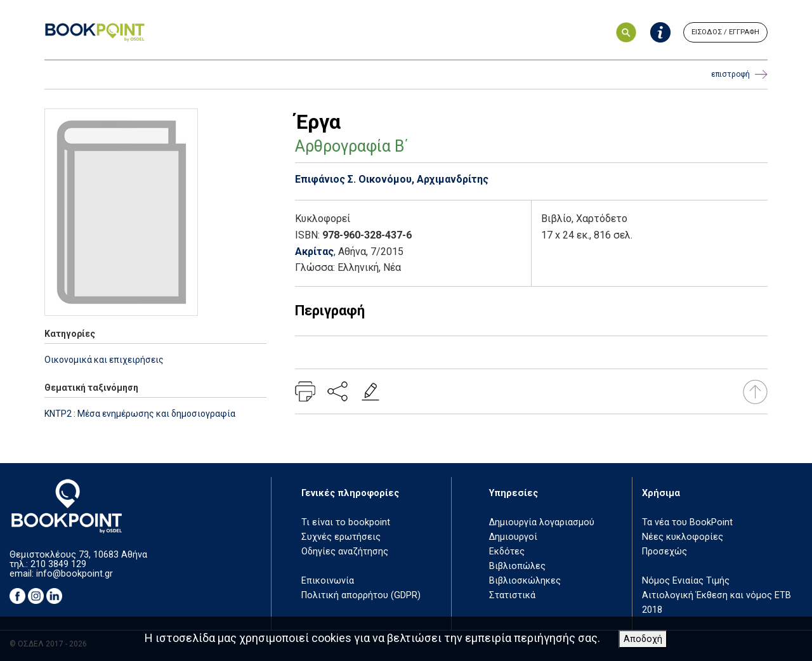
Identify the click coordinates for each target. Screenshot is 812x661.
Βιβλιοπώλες (517, 566)
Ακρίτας (314, 252)
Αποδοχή (643, 639)
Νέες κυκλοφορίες (683, 537)
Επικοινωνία (328, 581)
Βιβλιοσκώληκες (525, 581)
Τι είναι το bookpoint (346, 522)
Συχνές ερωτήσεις (341, 537)
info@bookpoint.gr (75, 574)
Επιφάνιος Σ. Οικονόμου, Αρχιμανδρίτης (392, 179)
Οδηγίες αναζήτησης (345, 552)
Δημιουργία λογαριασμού (542, 522)
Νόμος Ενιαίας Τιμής (686, 581)
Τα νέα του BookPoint (687, 522)
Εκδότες (507, 552)
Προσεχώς (665, 552)
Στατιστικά (512, 595)
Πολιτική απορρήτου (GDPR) (361, 595)
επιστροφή (739, 75)
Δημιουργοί (513, 537)
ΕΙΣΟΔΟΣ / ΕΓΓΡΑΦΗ (725, 32)
